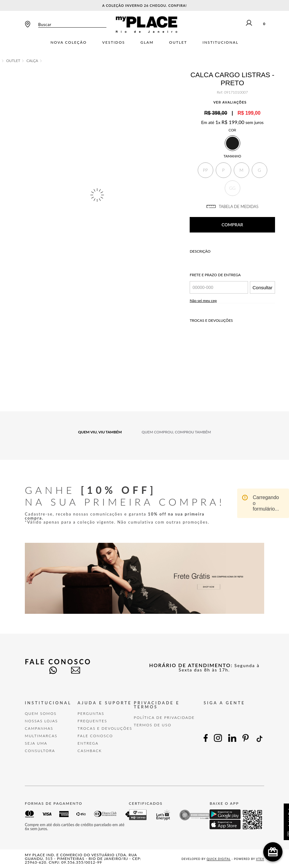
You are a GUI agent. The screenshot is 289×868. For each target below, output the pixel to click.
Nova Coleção (69, 42)
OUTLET (13, 61)
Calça (32, 61)
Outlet (178, 42)
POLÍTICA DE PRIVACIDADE (164, 717)
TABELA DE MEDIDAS (233, 206)
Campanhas (39, 728)
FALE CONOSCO (95, 736)
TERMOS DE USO (153, 725)
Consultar (263, 288)
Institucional (221, 42)
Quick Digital (219, 859)
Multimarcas (41, 736)
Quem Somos (41, 713)
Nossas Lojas (41, 721)
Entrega (88, 743)
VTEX (260, 859)
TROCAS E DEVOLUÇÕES (105, 728)
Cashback (90, 751)
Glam (147, 42)
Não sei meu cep (203, 301)
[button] (205, 170)
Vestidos (113, 42)
